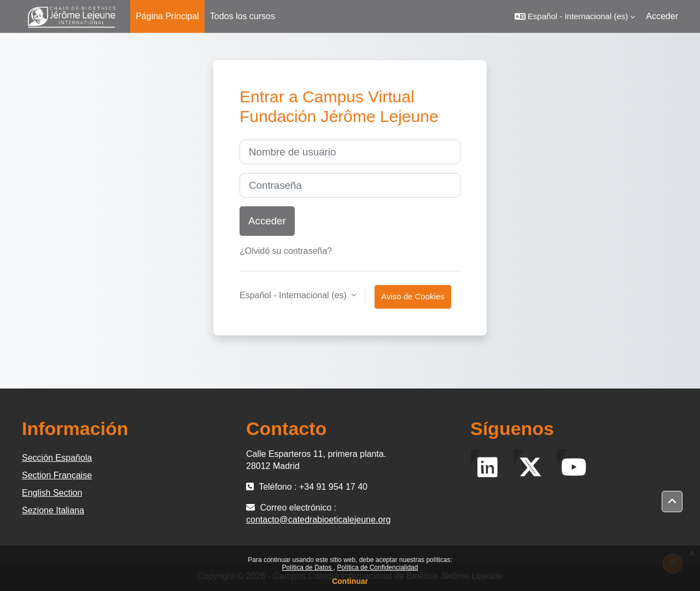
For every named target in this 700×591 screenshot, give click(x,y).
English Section (52, 493)
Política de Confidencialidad (377, 567)
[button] (575, 16)
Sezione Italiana (53, 510)
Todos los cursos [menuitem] (243, 16)
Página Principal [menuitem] (167, 16)
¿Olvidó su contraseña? (286, 251)
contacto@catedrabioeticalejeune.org (318, 520)
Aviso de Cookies (413, 296)
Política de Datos (308, 567)
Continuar (350, 581)
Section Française (57, 475)
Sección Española (57, 458)
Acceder (662, 16)
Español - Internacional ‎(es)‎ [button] (294, 295)
